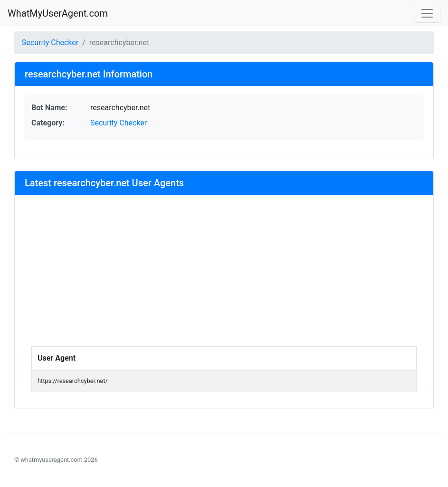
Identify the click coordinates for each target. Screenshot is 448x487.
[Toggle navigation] (427, 13)
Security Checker (50, 43)
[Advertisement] (224, 275)
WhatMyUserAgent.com (58, 13)
